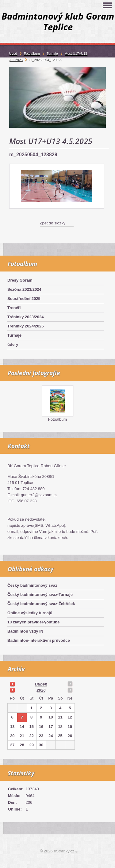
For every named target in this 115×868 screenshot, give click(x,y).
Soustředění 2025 (24, 299)
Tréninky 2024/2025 (26, 326)
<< (12, 684)
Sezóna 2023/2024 (24, 289)
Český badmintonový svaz (32, 585)
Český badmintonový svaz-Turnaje (40, 595)
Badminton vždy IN (25, 631)
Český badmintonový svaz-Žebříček (41, 604)
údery (13, 344)
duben (41, 684)
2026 (41, 690)
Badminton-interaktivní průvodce (39, 640)
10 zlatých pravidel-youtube (34, 622)
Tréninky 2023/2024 (26, 317)
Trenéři (14, 308)
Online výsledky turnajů (30, 613)
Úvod (13, 54)
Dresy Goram (20, 280)
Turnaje (14, 335)
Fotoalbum (57, 419)
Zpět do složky (53, 223)
